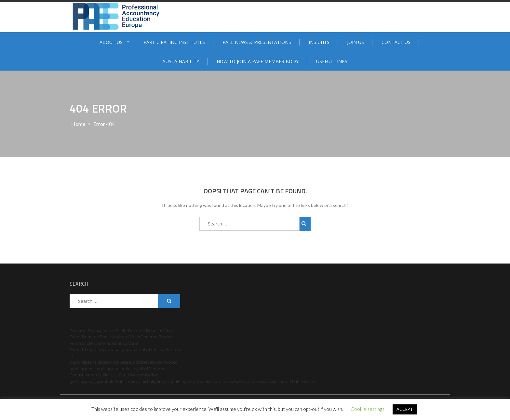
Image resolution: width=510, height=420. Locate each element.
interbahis (117, 381)
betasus (127, 362)
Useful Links (332, 61)
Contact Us (396, 42)
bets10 (193, 381)
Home (78, 124)
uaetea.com (211, 381)
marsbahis (137, 381)
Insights (319, 42)
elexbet (310, 381)
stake (257, 381)
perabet (244, 381)
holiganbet (157, 381)
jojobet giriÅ (95, 369)
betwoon (111, 362)
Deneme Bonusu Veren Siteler (99, 331)
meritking (177, 381)
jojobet (141, 362)
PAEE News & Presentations (257, 42)
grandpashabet (106, 350)
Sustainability (181, 61)
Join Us (356, 42)
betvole (230, 381)
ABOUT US (111, 42)
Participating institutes (174, 42)
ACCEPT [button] (405, 409)
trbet (87, 350)
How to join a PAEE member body (258, 61)
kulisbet (158, 350)
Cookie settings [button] (368, 409)
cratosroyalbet (134, 369)
